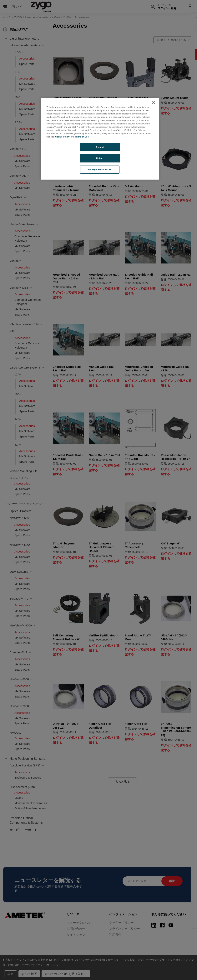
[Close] (154, 103)
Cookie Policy (62, 137)
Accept (100, 147)
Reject (100, 158)
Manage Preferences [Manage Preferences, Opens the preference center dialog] (100, 169)
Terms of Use (82, 137)
